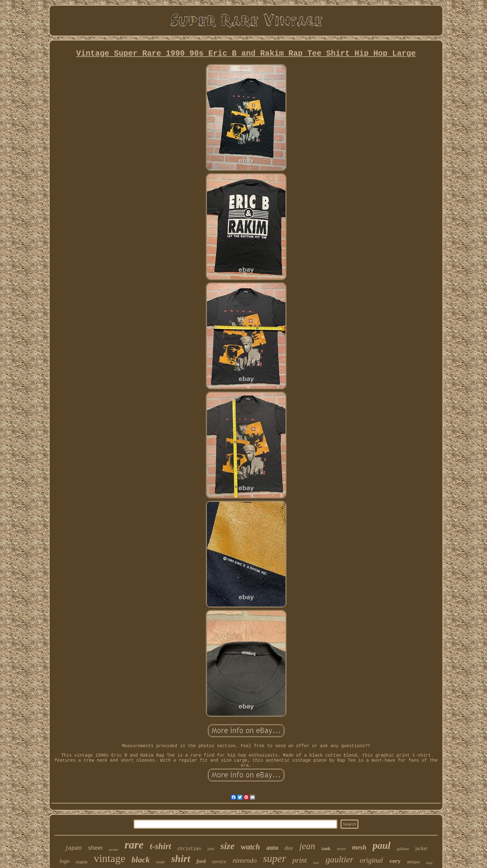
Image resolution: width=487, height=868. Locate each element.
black (141, 860)
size (227, 846)
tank (326, 848)
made (160, 862)
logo (64, 861)
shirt (180, 859)
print (300, 860)
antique (413, 862)
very (395, 861)
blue (316, 863)
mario (82, 862)
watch (250, 847)
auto (272, 848)
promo (114, 849)
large (429, 863)
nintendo (244, 860)
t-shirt (160, 846)
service (219, 862)
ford (201, 861)
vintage (109, 858)
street (341, 849)
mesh (359, 847)
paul (382, 846)
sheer (96, 848)
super (274, 859)
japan (73, 848)
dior (289, 848)
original (371, 860)
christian (189, 849)
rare (134, 845)
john (211, 849)
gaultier (339, 859)
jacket (421, 848)
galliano (403, 849)
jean (307, 846)
